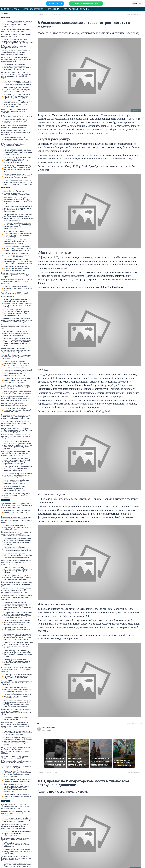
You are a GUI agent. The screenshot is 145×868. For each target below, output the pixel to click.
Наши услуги (55, 3)
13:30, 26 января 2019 (134, 773)
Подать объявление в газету (86, 3)
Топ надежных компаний (77, 9)
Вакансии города (10, 9)
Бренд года (53, 9)
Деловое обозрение (33, 9)
